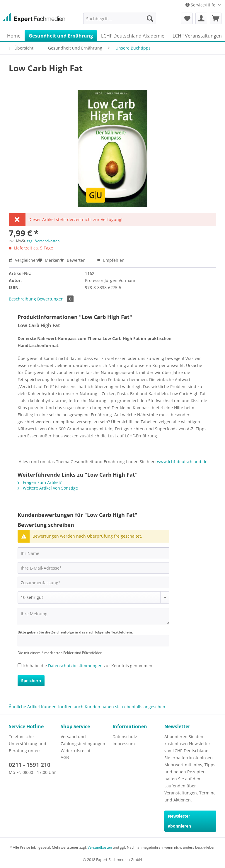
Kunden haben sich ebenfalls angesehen (125, 707)
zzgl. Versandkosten (43, 241)
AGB (65, 757)
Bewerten (73, 260)
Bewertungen (55, 299)
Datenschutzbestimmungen (75, 666)
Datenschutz (125, 737)
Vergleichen (23, 260)
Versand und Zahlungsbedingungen (83, 740)
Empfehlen (111, 260)
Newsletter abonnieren (179, 821)
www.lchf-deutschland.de (182, 462)
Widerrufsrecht (76, 751)
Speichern (31, 681)
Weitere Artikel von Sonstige (48, 488)
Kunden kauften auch (62, 707)
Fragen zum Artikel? (40, 482)
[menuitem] (120, 18)
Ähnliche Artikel (24, 707)
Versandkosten (100, 847)
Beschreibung (22, 299)
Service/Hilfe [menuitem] (201, 5)
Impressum (124, 744)
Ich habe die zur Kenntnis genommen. (88, 666)
